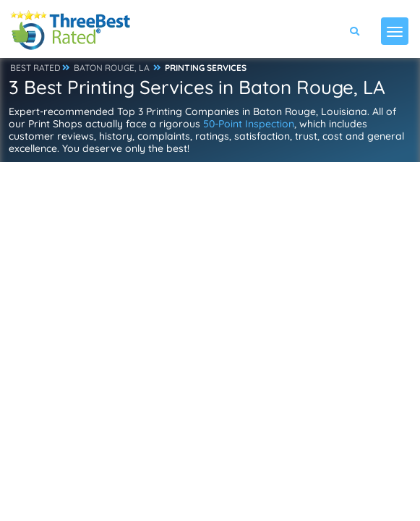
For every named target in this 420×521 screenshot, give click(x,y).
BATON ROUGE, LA (112, 68)
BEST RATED (35, 68)
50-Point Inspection (249, 124)
